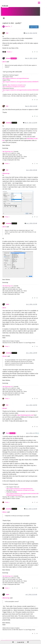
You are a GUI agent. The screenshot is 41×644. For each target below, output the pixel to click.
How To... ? (9, 24)
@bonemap (6, 171)
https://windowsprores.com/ (26, 413)
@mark (5, 354)
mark (7, 302)
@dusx (5, 510)
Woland (8, 56)
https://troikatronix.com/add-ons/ (16, 83)
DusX (8, 431)
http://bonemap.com (8, 150)
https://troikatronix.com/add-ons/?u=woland (14, 85)
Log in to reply (34, 25)
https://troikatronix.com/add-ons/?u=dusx (24, 488)
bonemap (9, 121)
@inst (4, 60)
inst (7, 31)
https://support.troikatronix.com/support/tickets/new (16, 76)
